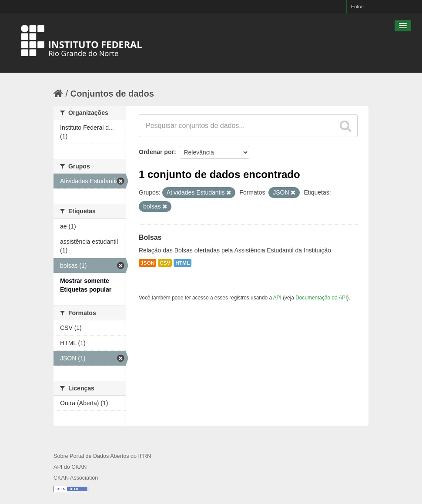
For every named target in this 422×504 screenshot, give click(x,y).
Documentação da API (321, 298)
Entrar (358, 7)
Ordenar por (156, 152)
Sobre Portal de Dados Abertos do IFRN (102, 456)
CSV (165, 263)
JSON (147, 263)
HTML (183, 263)
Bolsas (150, 237)
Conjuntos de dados (112, 94)
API (277, 298)
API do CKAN (70, 467)
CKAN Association (76, 478)
